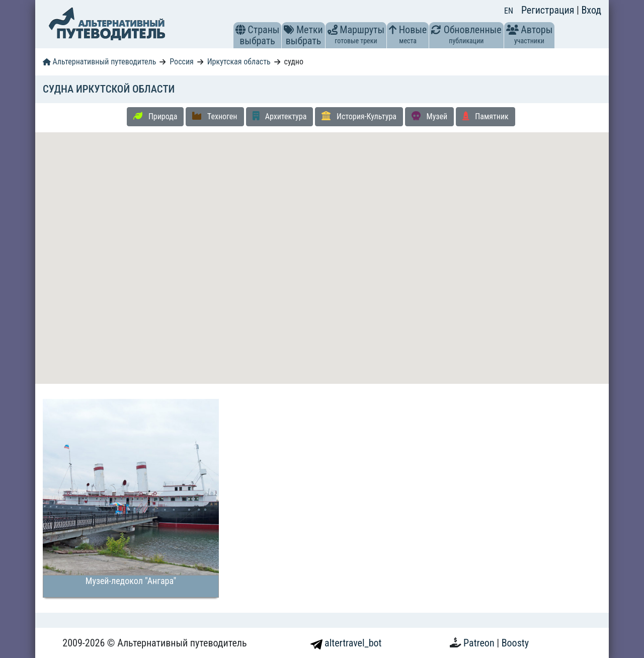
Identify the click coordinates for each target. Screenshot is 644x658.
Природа (155, 116)
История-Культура (359, 116)
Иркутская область (239, 62)
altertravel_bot (346, 643)
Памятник (486, 116)
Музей (429, 116)
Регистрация (549, 10)
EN (509, 11)
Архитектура (280, 116)
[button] (240, 30)
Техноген (215, 116)
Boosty (515, 643)
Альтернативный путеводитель (99, 62)
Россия (181, 62)
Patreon (480, 643)
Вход (591, 10)
